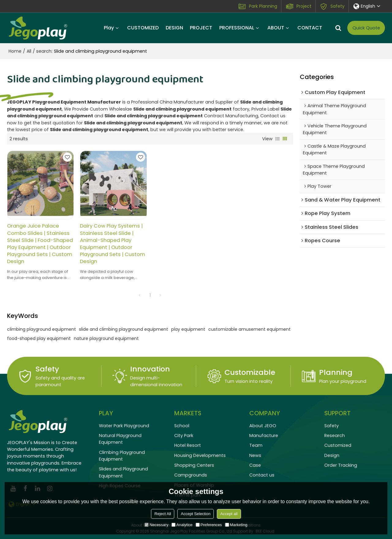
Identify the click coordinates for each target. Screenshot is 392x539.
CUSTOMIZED (143, 28)
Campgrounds (191, 475)
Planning (336, 372)
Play (109, 28)
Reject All (163, 514)
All (29, 51)
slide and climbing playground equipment (124, 329)
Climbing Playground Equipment (122, 456)
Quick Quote (366, 28)
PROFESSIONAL (237, 28)
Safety (337, 6)
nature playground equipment (106, 338)
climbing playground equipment (41, 329)
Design (332, 455)
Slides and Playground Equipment (123, 472)
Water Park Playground (124, 426)
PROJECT (201, 28)
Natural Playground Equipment (120, 439)
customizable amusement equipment (249, 329)
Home (15, 51)
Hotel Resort (188, 445)
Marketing (236, 525)
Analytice (182, 525)
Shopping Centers (194, 465)
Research (335, 435)
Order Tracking (341, 465)
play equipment (188, 329)
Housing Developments (200, 455)
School (182, 426)
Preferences (209, 525)
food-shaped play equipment (39, 338)
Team (256, 445)
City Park (184, 435)
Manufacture (264, 435)
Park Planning (263, 6)
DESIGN (174, 28)
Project (304, 6)
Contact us (262, 475)
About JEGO (263, 426)
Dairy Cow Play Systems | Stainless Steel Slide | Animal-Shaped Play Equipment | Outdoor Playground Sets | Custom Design (113, 244)
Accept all (229, 514)
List (277, 139)
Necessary (156, 525)
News (255, 455)
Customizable (250, 372)
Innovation (150, 369)
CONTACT (310, 28)
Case (255, 465)
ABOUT (276, 28)
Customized (338, 445)
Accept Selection (196, 514)
